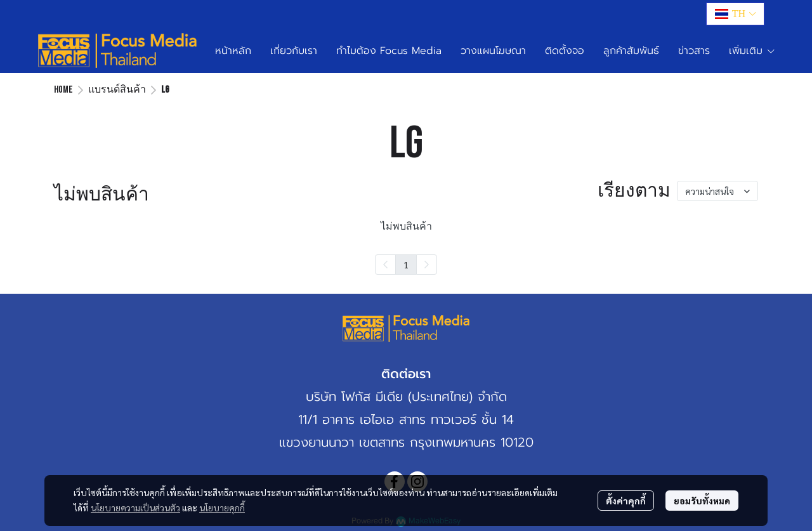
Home (63, 90)
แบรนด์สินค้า (117, 90)
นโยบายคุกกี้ (222, 508)
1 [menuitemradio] (406, 265)
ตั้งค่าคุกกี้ (626, 501)
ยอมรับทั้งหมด (702, 501)
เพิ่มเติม (752, 51)
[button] (735, 14)
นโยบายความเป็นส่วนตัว (135, 508)
